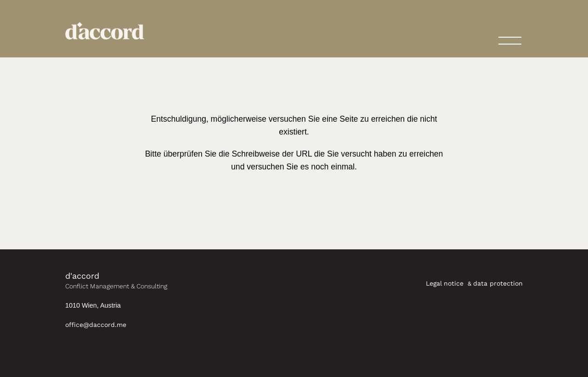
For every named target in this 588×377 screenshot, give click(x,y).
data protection (498, 283)
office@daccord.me (96, 325)
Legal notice (446, 283)
